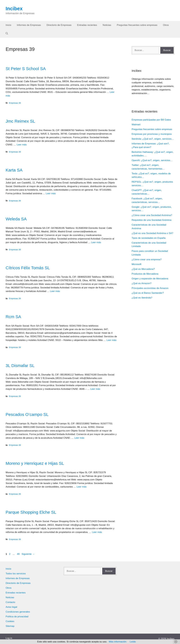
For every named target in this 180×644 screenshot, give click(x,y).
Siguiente (28, 554)
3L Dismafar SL (20, 366)
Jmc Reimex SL (20, 121)
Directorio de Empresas (59, 25)
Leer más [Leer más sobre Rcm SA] (111, 340)
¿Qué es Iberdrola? (142, 298)
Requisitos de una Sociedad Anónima (152, 220)
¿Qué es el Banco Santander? (148, 293)
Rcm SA (13, 317)
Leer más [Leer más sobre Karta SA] (51, 193)
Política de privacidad (17, 617)
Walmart (136, 125)
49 (18, 554)
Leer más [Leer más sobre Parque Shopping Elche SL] (97, 532)
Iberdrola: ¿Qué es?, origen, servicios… (153, 139)
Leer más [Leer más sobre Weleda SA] (96, 242)
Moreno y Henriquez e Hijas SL (35, 463)
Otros (166, 25)
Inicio (8, 25)
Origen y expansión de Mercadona (150, 279)
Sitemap (10, 626)
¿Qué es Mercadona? (143, 269)
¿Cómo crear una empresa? (147, 259)
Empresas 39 (15, 103)
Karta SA (14, 170)
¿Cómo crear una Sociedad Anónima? (152, 215)
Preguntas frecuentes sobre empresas (137, 25)
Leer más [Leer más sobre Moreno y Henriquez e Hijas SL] (82, 487)
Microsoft (136, 264)
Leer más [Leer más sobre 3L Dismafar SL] (95, 389)
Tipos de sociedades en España (149, 238)
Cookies (10, 621)
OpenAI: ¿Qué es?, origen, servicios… (152, 160)
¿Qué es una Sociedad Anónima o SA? (152, 233)
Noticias (107, 25)
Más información (118, 642)
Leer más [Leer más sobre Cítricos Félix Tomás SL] (55, 291)
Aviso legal (11, 607)
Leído (133, 642)
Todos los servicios (16, 574)
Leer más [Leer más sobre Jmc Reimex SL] (22, 145)
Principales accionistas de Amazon (150, 288)
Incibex (14, 8)
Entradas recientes (87, 25)
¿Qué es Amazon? (142, 283)
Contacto (10, 602)
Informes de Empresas (29, 25)
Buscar (167, 50)
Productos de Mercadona (145, 274)
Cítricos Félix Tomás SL (28, 268)
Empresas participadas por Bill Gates (151, 120)
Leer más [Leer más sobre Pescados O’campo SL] (79, 438)
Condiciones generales (18, 612)
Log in (9, 638)
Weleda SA (16, 219)
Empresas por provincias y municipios (152, 134)
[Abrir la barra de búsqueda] (7, 34)
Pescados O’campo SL (27, 414)
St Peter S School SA (26, 69)
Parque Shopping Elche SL (31, 512)
